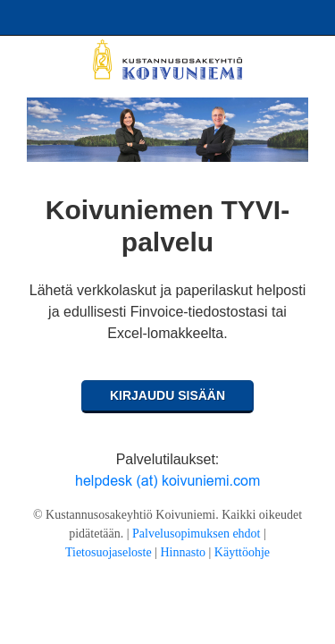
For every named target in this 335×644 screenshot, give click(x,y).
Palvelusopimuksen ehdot (197, 534)
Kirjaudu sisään (167, 395)
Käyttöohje (242, 552)
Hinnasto (183, 552)
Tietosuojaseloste (109, 552)
